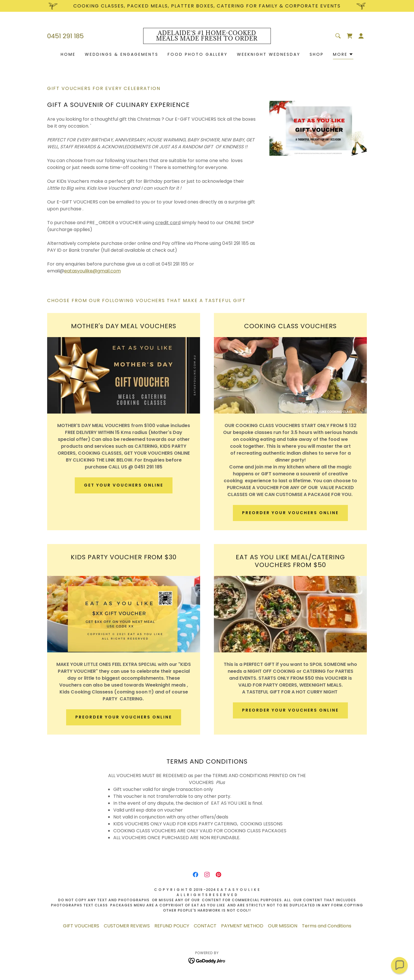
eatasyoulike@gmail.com (92, 271)
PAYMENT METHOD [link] (242, 926)
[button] (361, 36)
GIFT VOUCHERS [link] (81, 926)
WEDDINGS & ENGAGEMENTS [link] (122, 54)
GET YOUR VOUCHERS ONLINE (124, 485)
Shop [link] (317, 54)
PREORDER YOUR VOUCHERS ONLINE (290, 513)
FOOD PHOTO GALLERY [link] (198, 54)
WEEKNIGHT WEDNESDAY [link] (269, 54)
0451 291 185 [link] (65, 36)
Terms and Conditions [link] (327, 926)
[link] (207, 39)
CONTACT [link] (205, 926)
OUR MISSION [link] (283, 926)
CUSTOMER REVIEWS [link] (127, 926)
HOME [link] (68, 54)
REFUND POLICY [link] (172, 926)
